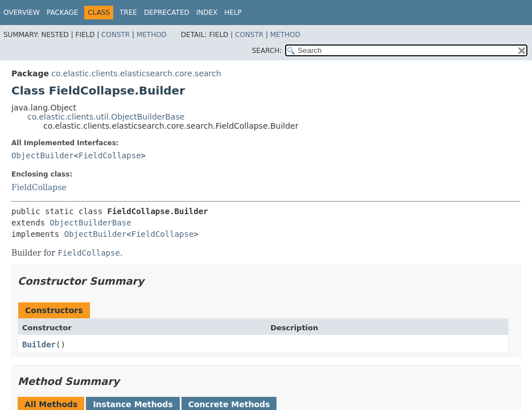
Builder (39, 345)
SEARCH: (267, 51)
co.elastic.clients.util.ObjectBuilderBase (106, 117)
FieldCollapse (110, 155)
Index (207, 13)
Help (233, 13)
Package (62, 13)
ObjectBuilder (43, 155)
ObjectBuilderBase (90, 223)
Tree (128, 13)
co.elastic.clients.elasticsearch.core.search (136, 73)
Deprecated (167, 13)
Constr (116, 35)
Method (152, 35)
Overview (22, 13)
